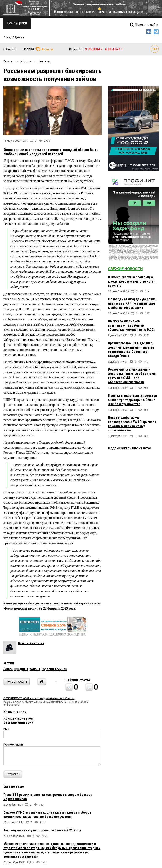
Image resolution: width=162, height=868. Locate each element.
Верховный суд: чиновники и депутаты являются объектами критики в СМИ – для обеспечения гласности (132, 376)
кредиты (21, 669)
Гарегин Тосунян (54, 669)
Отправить (14, 774)
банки (8, 669)
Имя (6, 729)
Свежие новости (125, 269)
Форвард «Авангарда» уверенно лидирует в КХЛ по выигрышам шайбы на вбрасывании (132, 303)
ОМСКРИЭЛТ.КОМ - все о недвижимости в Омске (39, 698)
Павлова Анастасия (31, 643)
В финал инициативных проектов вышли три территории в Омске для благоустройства (132, 400)
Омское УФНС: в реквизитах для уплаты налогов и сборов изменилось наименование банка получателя (47, 815)
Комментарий (13, 744)
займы (35, 669)
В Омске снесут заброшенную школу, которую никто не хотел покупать (132, 281)
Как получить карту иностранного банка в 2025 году (42, 830)
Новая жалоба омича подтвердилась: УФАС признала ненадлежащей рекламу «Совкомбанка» (132, 424)
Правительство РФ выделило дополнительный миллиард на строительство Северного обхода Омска (131, 350)
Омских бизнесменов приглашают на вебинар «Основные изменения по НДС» (132, 325)
